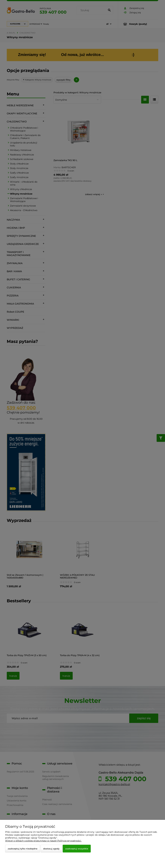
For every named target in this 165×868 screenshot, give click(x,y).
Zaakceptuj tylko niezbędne (23, 849)
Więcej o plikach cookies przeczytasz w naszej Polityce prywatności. (43, 841)
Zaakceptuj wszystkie (77, 849)
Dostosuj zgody (51, 849)
